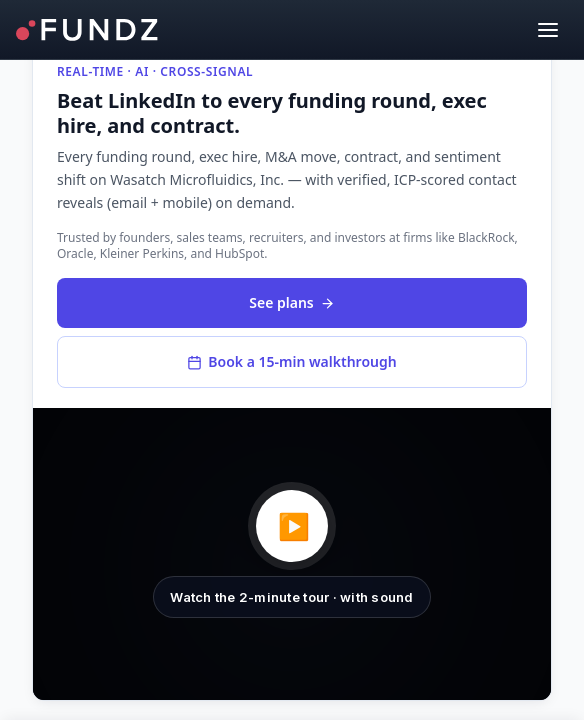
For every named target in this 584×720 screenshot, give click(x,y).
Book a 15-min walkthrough (291, 361)
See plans (291, 302)
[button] (292, 553)
